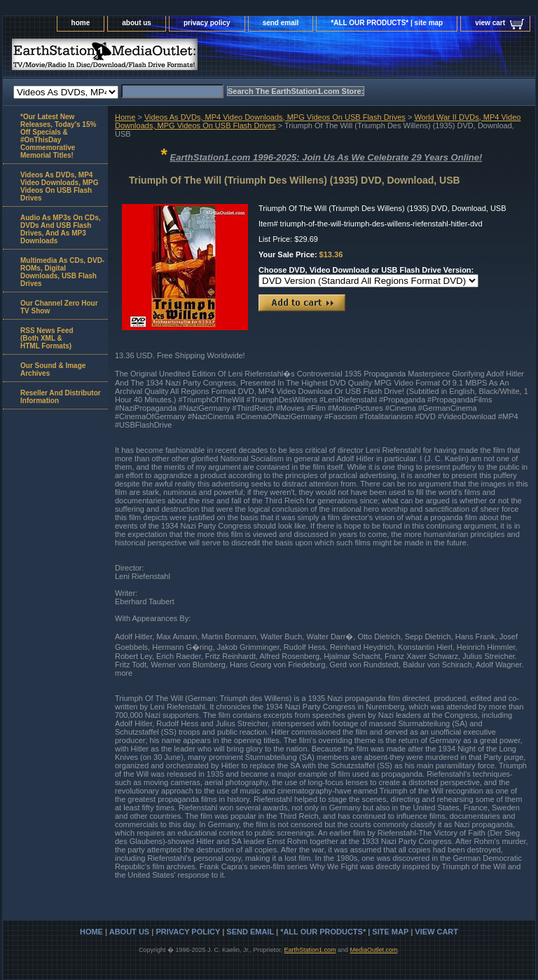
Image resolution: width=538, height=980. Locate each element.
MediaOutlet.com (374, 950)
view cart (490, 23)
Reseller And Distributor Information (61, 397)
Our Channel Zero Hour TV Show (59, 307)
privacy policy (207, 23)
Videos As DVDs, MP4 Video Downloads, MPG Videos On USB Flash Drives (275, 117)
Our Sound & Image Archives (53, 369)
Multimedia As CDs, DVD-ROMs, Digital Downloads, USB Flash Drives (62, 272)
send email (281, 23)
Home (125, 117)
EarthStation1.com (310, 950)
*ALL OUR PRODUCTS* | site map (387, 23)
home (81, 23)
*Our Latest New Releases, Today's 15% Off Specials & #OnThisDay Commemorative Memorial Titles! (58, 136)
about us (137, 23)
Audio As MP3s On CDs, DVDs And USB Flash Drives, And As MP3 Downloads (61, 229)
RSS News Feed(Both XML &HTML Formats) (47, 338)
